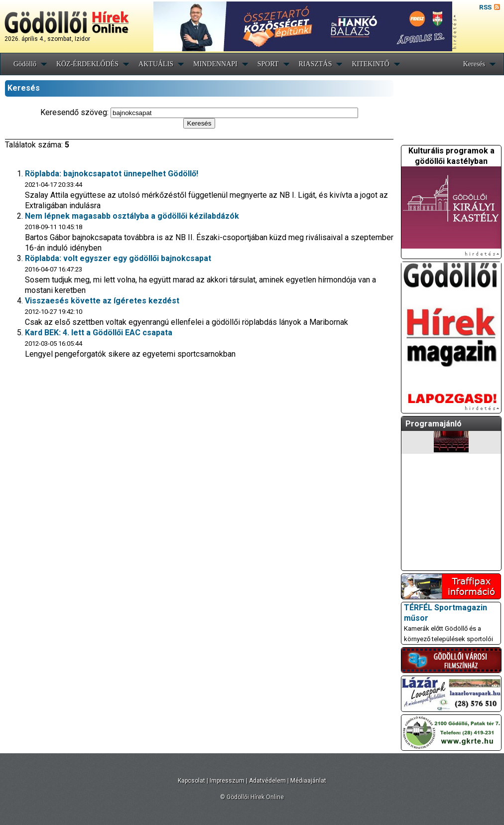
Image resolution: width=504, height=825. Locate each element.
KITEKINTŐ (370, 64)
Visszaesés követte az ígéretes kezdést (102, 301)
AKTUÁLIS (156, 64)
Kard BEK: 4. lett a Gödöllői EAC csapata (99, 333)
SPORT (268, 64)
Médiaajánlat (308, 781)
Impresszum (227, 781)
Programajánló (434, 424)
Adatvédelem (267, 781)
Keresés (474, 64)
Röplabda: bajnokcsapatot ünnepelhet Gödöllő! (112, 174)
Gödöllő (25, 64)
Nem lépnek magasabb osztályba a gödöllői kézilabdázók (132, 216)
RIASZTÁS (315, 64)
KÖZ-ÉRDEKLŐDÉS (87, 64)
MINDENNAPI (215, 64)
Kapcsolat (191, 781)
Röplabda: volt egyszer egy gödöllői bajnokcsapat (118, 258)
